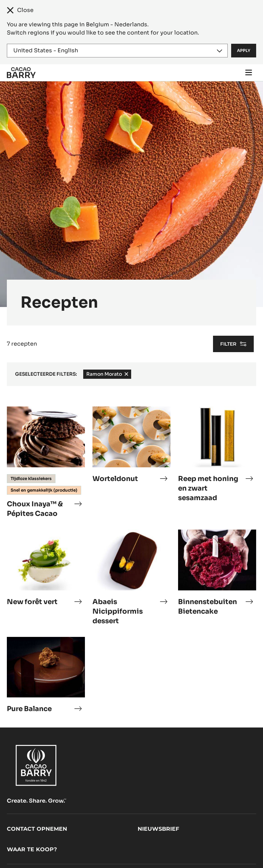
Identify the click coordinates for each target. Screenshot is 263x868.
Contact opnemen (37, 829)
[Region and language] (117, 51)
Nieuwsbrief (158, 829)
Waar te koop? (32, 849)
